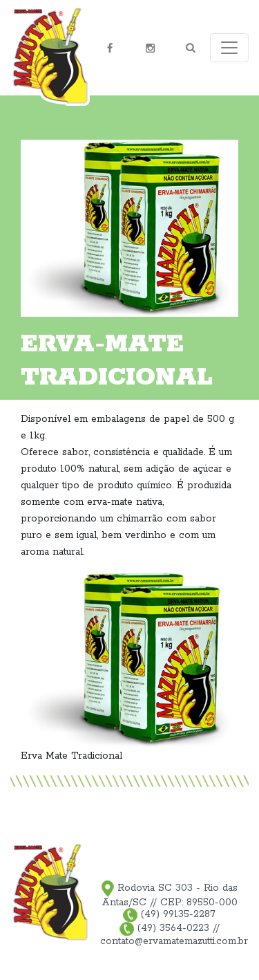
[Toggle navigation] (229, 48)
